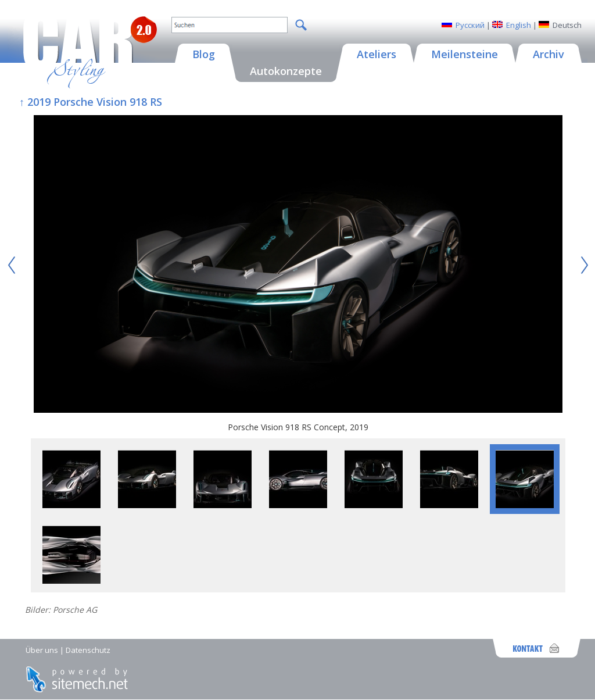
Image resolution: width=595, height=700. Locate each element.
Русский (470, 25)
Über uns (42, 650)
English (519, 25)
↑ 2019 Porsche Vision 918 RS (91, 102)
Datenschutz (88, 650)
